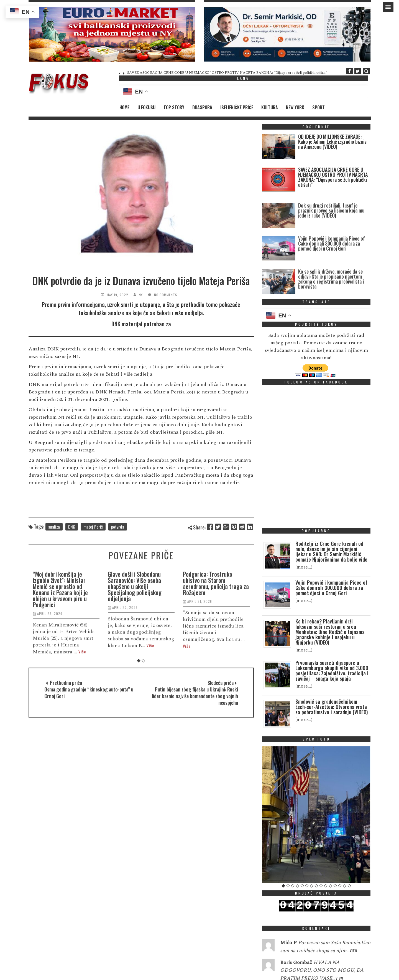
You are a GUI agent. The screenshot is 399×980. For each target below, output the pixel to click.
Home (124, 107)
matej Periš (93, 539)
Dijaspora (202, 107)
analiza (54, 539)
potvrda (118, 539)
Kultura (270, 107)
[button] (112, 34)
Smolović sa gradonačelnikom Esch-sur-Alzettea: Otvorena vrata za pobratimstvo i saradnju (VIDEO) (332, 706)
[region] (112, 34)
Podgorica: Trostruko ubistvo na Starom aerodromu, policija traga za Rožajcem (216, 663)
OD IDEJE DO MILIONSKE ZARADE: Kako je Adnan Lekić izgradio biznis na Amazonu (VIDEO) (332, 142)
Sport (319, 107)
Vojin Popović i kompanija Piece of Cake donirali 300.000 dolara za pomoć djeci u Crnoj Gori (332, 265)
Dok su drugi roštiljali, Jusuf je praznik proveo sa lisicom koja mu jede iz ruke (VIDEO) (331, 232)
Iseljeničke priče (237, 107)
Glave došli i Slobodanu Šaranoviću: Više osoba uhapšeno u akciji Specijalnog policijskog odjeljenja (135, 666)
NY (141, 295)
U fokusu (146, 107)
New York (295, 107)
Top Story (174, 107)
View (353, 963)
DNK (72, 539)
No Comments (166, 295)
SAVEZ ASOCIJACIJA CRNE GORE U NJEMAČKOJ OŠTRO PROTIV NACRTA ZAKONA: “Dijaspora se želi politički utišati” (227, 73)
